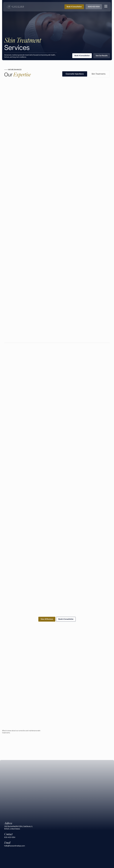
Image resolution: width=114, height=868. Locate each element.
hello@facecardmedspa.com (15, 846)
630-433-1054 (10, 837)
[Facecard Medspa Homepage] (15, 6)
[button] (106, 5)
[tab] (75, 149)
